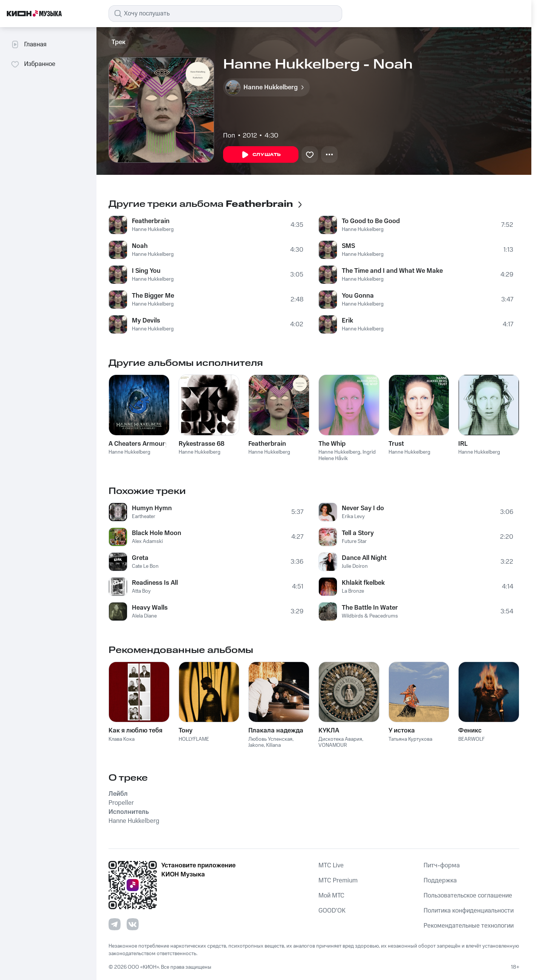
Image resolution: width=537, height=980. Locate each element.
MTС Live (331, 865)
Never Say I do (363, 508)
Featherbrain (151, 221)
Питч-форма (442, 865)
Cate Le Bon (145, 566)
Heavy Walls (150, 608)
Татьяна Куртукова (410, 739)
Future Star (354, 541)
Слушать (261, 155)
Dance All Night (364, 558)
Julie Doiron (355, 566)
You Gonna (358, 296)
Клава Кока (122, 739)
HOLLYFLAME (194, 739)
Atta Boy (141, 591)
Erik (347, 321)
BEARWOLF (471, 739)
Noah (140, 246)
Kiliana (273, 745)
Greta (140, 558)
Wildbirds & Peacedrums (370, 616)
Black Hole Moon (157, 533)
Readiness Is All (155, 583)
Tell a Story (358, 533)
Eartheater (144, 517)
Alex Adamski (147, 541)
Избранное (33, 64)
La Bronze (353, 591)
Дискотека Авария (340, 739)
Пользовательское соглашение (468, 896)
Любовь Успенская (270, 739)
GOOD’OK (332, 911)
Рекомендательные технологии (469, 926)
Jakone (256, 745)
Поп (229, 136)
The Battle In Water (370, 608)
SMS (348, 246)
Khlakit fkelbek (363, 583)
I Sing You (146, 271)
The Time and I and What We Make (392, 271)
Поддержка (440, 881)
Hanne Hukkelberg (153, 229)
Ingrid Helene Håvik (347, 455)
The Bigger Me (153, 296)
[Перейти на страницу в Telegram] (115, 924)
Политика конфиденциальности (469, 911)
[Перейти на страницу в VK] (133, 924)
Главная (28, 44)
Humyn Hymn (152, 508)
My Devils (146, 321)
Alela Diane (144, 616)
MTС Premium (338, 881)
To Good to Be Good (371, 221)
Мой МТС (331, 896)
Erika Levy (353, 517)
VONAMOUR (333, 745)
